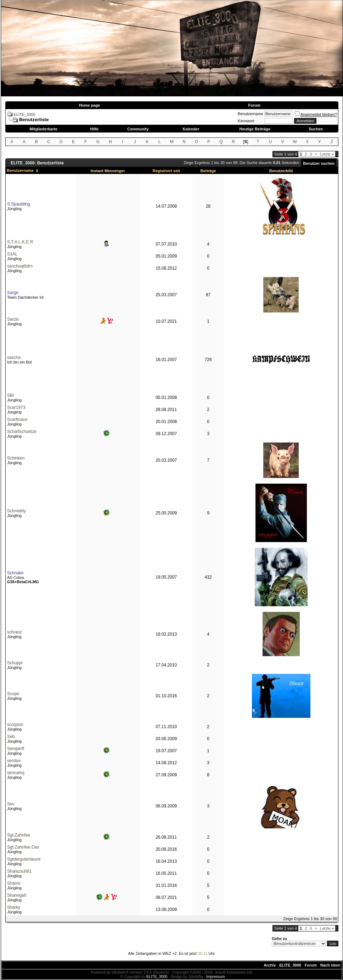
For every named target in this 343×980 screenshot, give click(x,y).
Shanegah (17, 895)
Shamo (14, 883)
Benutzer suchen (319, 163)
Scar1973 (16, 407)
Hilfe (94, 129)
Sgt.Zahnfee (19, 835)
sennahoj (16, 773)
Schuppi (15, 663)
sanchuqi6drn (20, 266)
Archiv (270, 965)
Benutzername (251, 114)
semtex (14, 761)
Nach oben (330, 965)
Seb (11, 737)
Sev (11, 804)
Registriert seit (166, 171)
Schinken (16, 458)
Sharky (14, 907)
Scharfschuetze (22, 432)
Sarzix (13, 319)
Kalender (191, 129)
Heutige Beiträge (255, 129)
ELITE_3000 (24, 114)
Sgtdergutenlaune (24, 859)
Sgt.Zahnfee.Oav (23, 847)
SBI (10, 395)
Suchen (316, 129)
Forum (254, 105)
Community (138, 129)
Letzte (327, 154)
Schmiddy (16, 511)
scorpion (15, 725)
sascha (14, 357)
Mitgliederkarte (44, 129)
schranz (15, 632)
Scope (13, 694)
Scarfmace (17, 419)
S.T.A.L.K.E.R (20, 242)
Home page (89, 105)
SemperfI (16, 749)
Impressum (216, 976)
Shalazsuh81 (19, 871)
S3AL (12, 254)
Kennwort (246, 121)
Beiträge (208, 171)
